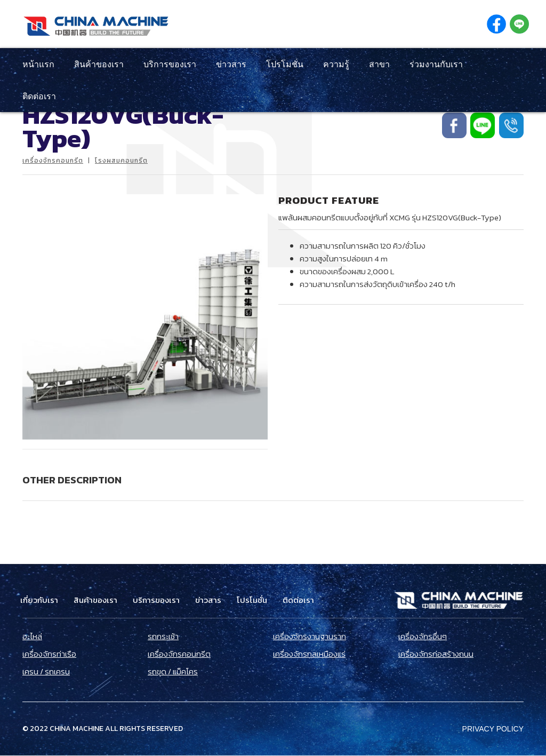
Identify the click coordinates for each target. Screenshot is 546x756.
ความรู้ (336, 64)
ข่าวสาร (231, 64)
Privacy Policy (493, 729)
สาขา (379, 64)
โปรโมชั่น (285, 64)
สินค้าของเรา (99, 64)
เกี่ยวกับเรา (39, 600)
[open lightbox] (145, 317)
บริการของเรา (170, 64)
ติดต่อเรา (39, 96)
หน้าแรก (38, 64)
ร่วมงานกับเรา (436, 64)
